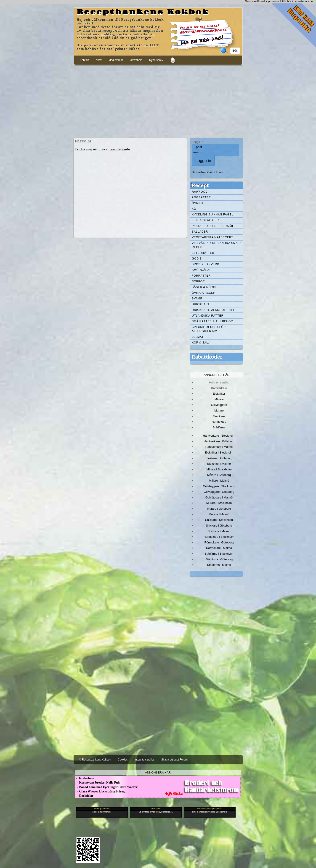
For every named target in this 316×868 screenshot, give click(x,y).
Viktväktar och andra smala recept (217, 245)
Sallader (200, 232)
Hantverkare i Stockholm (219, 436)
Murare (219, 410)
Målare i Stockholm (219, 469)
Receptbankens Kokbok (143, 12)
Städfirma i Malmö (219, 565)
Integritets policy (145, 760)
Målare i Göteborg (219, 475)
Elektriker (219, 394)
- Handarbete (84, 778)
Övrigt (198, 203)
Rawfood (200, 192)
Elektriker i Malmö (219, 464)
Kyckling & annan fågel (213, 215)
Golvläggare (219, 405)
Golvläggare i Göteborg (219, 492)
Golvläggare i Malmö (219, 497)
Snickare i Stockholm (219, 520)
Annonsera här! (217, 375)
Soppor (198, 281)
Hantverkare (219, 388)
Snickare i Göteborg (219, 526)
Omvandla (136, 60)
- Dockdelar (84, 796)
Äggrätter (202, 197)
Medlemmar (116, 60)
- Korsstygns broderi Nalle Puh (97, 783)
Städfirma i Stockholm (219, 554)
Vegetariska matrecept (213, 237)
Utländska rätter (208, 316)
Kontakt (85, 60)
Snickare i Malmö (219, 531)
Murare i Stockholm (219, 503)
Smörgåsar (202, 270)
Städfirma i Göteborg (219, 559)
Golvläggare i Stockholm (219, 486)
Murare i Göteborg (219, 509)
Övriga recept (205, 293)
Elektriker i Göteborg (219, 458)
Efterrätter (203, 253)
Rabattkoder (207, 357)
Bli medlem (199, 172)
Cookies (123, 760)
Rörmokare (219, 422)
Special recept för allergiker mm (209, 329)
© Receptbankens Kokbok (95, 760)
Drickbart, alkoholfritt (213, 310)
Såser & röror (205, 287)
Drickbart (201, 304)
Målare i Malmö (219, 481)
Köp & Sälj (201, 343)
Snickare (219, 416)
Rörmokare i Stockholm (219, 537)
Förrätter (201, 276)
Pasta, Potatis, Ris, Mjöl (213, 226)
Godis (197, 259)
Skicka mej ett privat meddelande (102, 149)
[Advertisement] (158, 101)
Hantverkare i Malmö (219, 447)
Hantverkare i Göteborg (219, 441)
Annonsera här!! (159, 772)
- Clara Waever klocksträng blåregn (101, 791)
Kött (196, 209)
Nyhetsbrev (156, 60)
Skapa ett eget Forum (174, 760)
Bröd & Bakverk (206, 264)
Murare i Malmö (219, 514)
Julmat (198, 337)
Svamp (197, 299)
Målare (219, 399)
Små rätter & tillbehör (212, 321)
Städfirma (219, 427)
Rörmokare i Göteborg (219, 542)
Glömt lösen (215, 172)
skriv (99, 60)
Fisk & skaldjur (206, 220)
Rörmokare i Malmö (219, 548)
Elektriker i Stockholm (219, 452)
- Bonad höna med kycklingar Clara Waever (106, 787)
